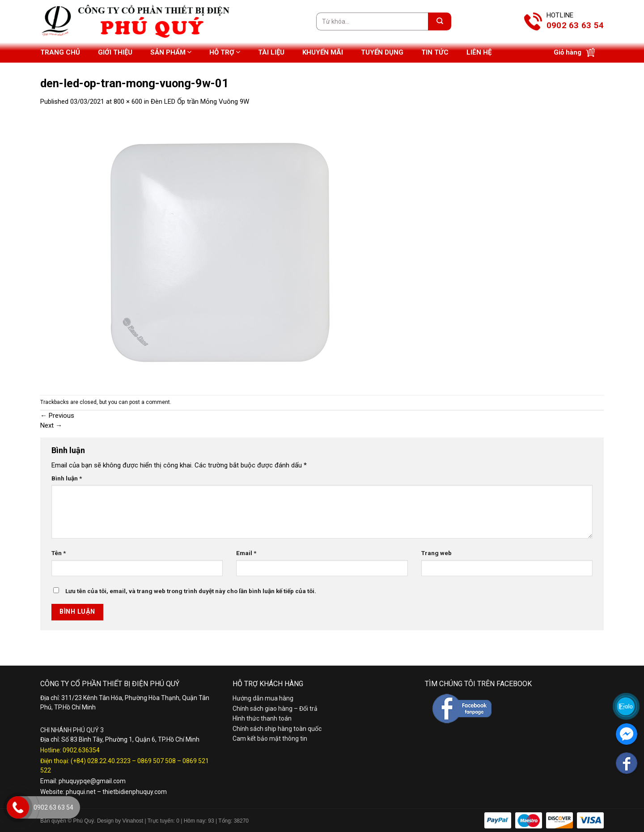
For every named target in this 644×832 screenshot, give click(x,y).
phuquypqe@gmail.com (92, 781)
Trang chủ (60, 52)
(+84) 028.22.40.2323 (101, 761)
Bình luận (67, 478)
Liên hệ (479, 52)
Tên (59, 553)
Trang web (436, 553)
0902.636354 (81, 750)
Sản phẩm (171, 52)
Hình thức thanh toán (262, 718)
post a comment (150, 402)
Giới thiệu (115, 52)
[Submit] (440, 21)
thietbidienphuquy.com (135, 792)
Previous (57, 416)
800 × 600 (128, 102)
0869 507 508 (157, 761)
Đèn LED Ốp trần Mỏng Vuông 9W (200, 102)
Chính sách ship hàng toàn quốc (277, 729)
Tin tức (435, 52)
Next (51, 425)
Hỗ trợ (225, 52)
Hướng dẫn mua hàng (263, 698)
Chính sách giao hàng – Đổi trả (275, 709)
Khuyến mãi (323, 52)
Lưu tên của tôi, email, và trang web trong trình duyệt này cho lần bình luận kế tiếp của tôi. (191, 591)
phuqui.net (81, 792)
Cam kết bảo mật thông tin (270, 739)
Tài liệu (271, 52)
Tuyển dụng (382, 52)
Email (246, 553)
